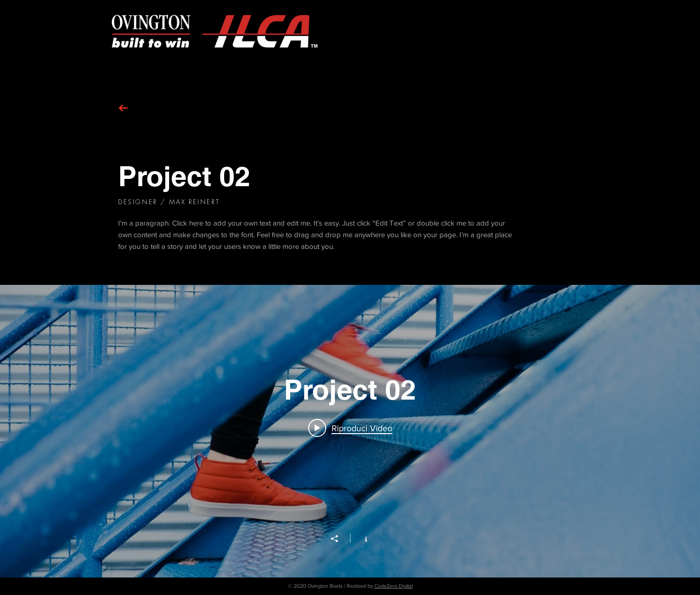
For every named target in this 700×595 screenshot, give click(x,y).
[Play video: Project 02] (350, 428)
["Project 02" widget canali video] (350, 431)
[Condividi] (339, 539)
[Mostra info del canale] (361, 538)
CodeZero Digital (394, 586)
